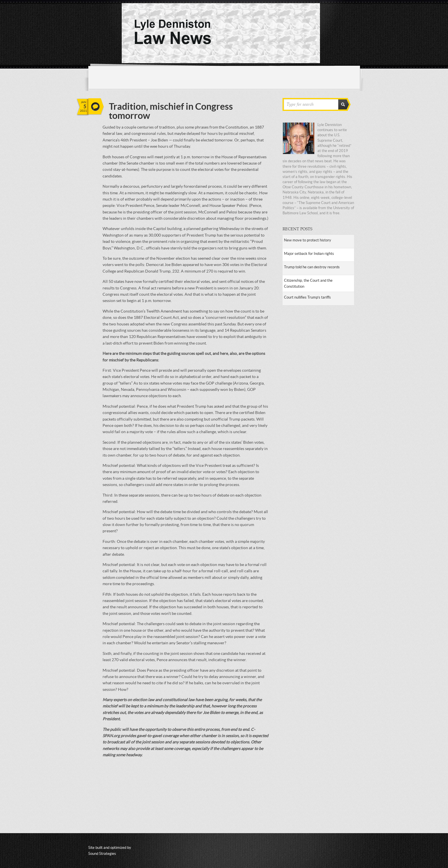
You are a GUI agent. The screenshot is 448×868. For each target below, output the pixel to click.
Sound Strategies (102, 854)
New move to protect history (308, 240)
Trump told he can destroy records (312, 267)
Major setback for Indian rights (309, 254)
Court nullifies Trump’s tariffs (307, 297)
